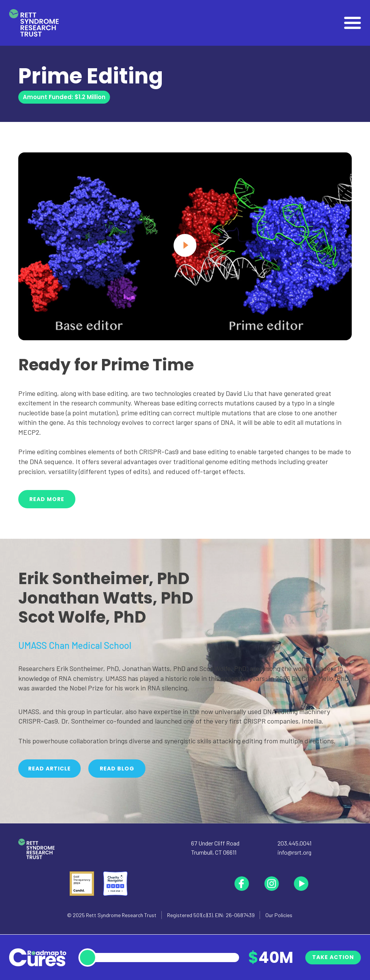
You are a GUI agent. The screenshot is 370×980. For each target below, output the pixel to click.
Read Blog (117, 769)
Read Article (49, 769)
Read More (47, 499)
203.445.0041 (294, 843)
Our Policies (279, 915)
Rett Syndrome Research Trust (121, 915)
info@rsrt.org (294, 852)
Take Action (333, 957)
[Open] (352, 23)
